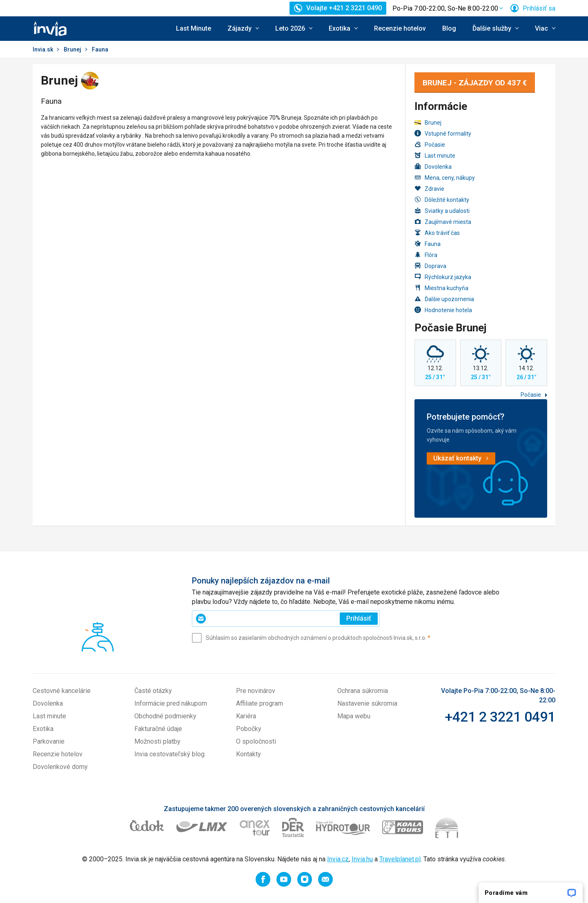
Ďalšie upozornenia (444, 299)
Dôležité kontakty (442, 200)
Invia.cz (338, 859)
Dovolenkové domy (60, 767)
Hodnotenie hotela (443, 310)
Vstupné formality (443, 133)
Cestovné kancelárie (62, 691)
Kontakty (248, 754)
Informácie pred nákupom (171, 703)
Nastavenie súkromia (367, 703)
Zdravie (429, 189)
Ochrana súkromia (363, 691)
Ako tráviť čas (437, 233)
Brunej (72, 49)
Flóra (426, 255)
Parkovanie (49, 741)
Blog (449, 28)
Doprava (430, 266)
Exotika (43, 729)
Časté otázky (153, 691)
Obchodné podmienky (165, 716)
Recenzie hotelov (400, 28)
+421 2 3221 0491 (500, 717)
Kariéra (246, 716)
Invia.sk (43, 49)
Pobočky (249, 729)
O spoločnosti (256, 741)
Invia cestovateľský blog (169, 754)
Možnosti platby (157, 741)
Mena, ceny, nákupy (445, 178)
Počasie (430, 144)
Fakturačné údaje (158, 729)
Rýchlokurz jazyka (443, 277)
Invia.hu (362, 859)
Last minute (435, 155)
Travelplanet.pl (400, 859)
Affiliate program (259, 703)
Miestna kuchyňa (441, 288)
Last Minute (194, 28)
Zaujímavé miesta (443, 222)
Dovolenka (433, 167)
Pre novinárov (256, 691)
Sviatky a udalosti (442, 211)
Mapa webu (354, 716)
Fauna (428, 244)
